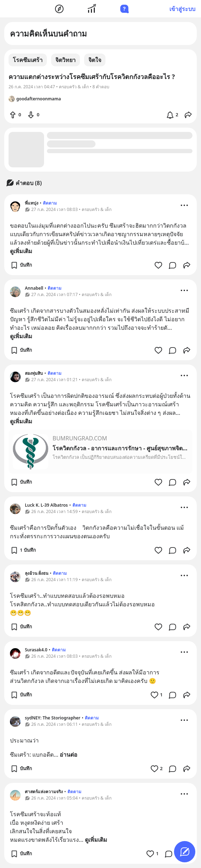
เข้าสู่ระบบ (182, 9)
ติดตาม (50, 203)
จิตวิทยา (66, 60)
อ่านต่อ (69, 755)
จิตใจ (95, 60)
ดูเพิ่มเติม (21, 251)
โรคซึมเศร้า (28, 60)
